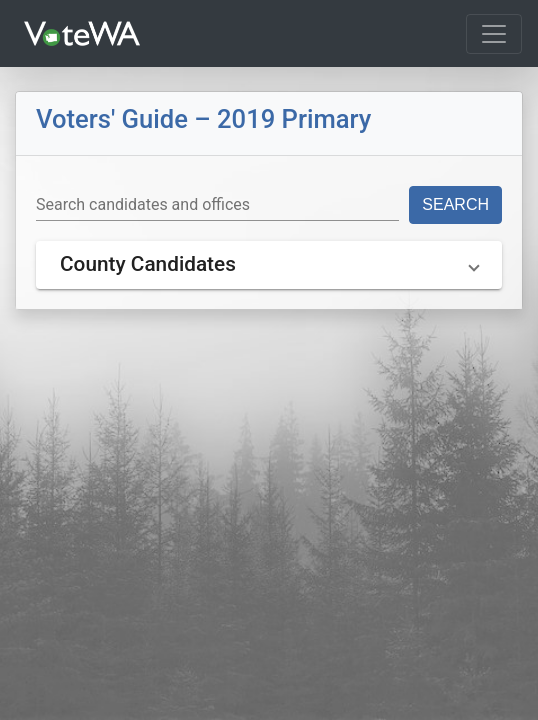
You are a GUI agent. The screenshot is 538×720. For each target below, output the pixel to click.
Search (455, 204)
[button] (269, 265)
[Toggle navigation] (494, 34)
